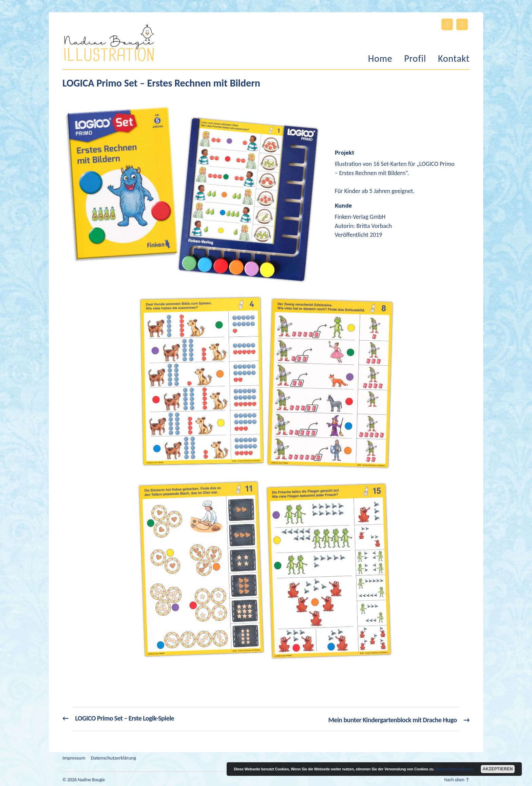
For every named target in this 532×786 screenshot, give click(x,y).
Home (380, 59)
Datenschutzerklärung (113, 756)
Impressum (74, 756)
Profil (415, 59)
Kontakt (454, 59)
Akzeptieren (498, 769)
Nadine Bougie (91, 778)
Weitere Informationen (454, 769)
